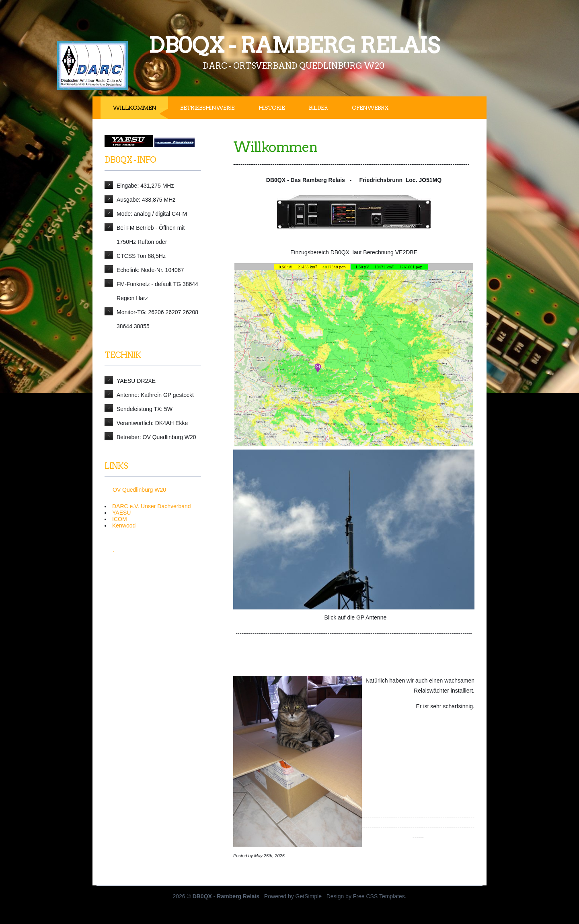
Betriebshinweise (207, 108)
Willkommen (134, 108)
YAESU (121, 513)
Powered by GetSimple (293, 896)
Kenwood (124, 525)
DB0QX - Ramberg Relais (294, 45)
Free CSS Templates (379, 896)
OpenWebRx (370, 108)
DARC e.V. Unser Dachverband (152, 506)
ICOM (120, 519)
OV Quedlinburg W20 (139, 490)
